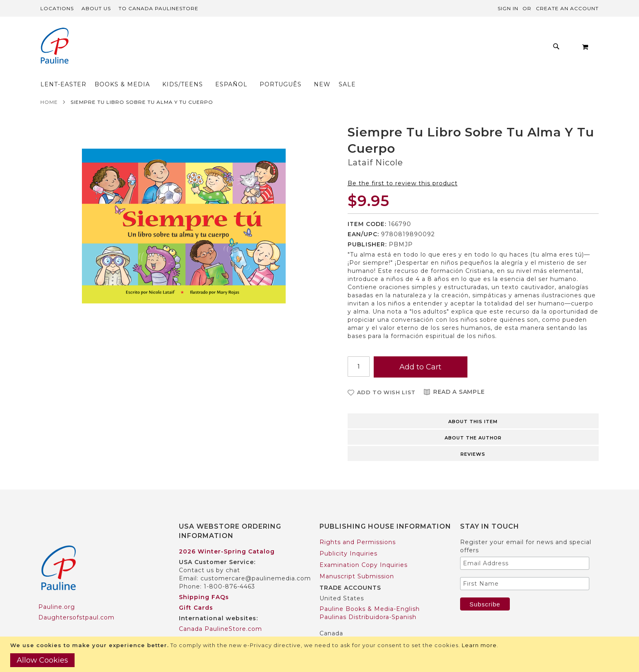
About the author (473, 422)
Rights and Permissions (358, 526)
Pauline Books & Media (357, 628)
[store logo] (55, 47)
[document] (321, 654)
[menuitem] (155, 49)
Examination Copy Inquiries (364, 549)
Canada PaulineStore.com (220, 613)
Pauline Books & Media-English (370, 593)
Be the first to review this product (403, 167)
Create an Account (567, 8)
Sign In (508, 8)
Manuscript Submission (357, 560)
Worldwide (196, 624)
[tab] (473, 404)
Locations (57, 8)
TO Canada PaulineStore (159, 8)
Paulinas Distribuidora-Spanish (368, 601)
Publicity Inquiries (348, 538)
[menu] (297, 49)
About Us (96, 8)
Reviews (473, 438)
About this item (473, 406)
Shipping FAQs (204, 581)
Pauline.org (57, 591)
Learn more (479, 645)
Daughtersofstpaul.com (76, 602)
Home (49, 86)
